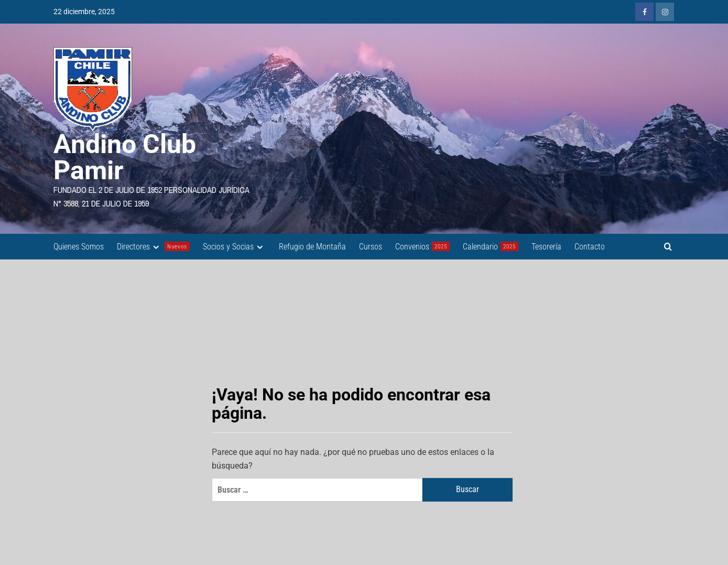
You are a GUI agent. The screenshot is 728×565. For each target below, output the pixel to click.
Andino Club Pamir (125, 157)
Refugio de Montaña (312, 247)
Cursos (371, 247)
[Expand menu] (156, 247)
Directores (153, 247)
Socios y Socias (234, 247)
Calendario (491, 247)
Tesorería (546, 247)
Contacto (590, 247)
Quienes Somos (79, 247)
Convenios (422, 247)
